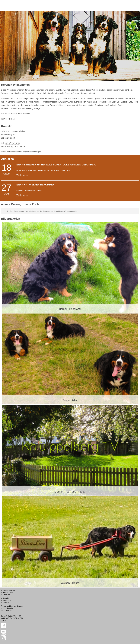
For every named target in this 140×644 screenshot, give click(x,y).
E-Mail (3, 620)
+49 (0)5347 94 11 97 (13, 616)
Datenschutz (8, 602)
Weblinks (6, 594)
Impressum (7, 600)
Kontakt (6, 598)
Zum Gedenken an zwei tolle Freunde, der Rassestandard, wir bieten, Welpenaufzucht (42, 211)
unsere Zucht (8, 592)
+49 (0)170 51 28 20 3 (17, 147)
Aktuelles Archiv (9, 590)
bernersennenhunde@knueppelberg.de (24, 152)
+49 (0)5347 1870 (12, 143)
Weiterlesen (22, 175)
